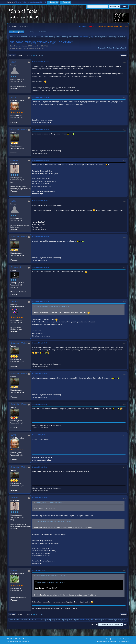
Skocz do (94, 624)
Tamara (14, 301)
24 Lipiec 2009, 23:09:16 (40, 435)
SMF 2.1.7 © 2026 (12, 639)
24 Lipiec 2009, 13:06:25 (40, 374)
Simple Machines (24, 639)
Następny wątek (120, 48)
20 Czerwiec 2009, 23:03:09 (41, 97)
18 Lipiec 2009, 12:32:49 (40, 343)
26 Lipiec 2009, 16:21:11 (40, 570)
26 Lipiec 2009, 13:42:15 (40, 467)
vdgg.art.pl (92, 26)
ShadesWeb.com (24, 641)
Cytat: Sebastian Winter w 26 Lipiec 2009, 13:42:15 (53, 521)
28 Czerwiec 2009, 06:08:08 (41, 267)
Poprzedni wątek (105, 48)
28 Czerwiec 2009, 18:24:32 (41, 301)
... (28, 55)
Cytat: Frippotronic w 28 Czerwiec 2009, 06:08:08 (53, 307)
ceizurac (14, 160)
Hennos (14, 571)
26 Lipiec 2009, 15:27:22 (40, 498)
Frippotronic (16, 267)
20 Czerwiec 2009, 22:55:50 (41, 62)
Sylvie (90, 37)
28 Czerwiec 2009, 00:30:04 (41, 237)
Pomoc (108, 639)
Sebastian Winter (19, 130)
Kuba (13, 201)
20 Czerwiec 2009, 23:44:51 (41, 130)
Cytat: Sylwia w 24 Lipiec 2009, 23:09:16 (50, 503)
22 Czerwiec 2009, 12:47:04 (41, 160)
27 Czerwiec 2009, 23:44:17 (41, 201)
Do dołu (12, 55)
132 (42, 55)
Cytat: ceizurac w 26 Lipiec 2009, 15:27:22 (50, 576)
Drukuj (124, 55)
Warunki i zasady (116, 639)
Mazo (13, 62)
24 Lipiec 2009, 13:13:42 (40, 404)
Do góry (12, 614)
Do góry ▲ (126, 639)
